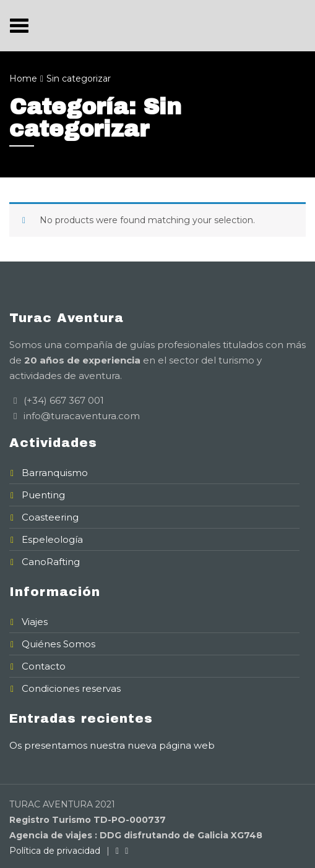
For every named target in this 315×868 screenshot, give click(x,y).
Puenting (43, 495)
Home (23, 79)
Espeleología (52, 539)
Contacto (44, 666)
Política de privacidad (55, 851)
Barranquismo (55, 473)
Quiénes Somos (58, 644)
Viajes (35, 622)
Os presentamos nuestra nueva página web (112, 745)
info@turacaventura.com (80, 416)
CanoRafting (51, 562)
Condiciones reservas (71, 688)
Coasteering (50, 517)
